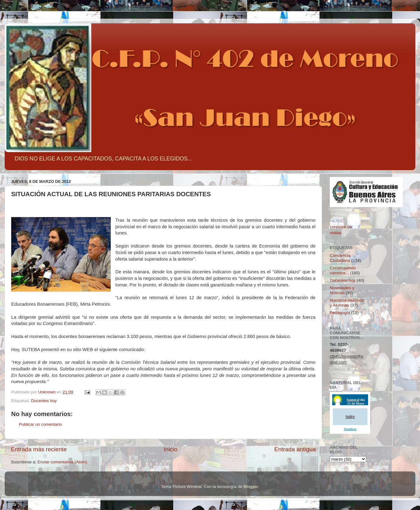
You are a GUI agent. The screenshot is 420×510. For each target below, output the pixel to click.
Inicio (170, 449)
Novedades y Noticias (342, 290)
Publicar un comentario (40, 424)
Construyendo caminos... (343, 270)
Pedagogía (340, 313)
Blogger (251, 487)
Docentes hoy (44, 401)
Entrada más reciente (39, 449)
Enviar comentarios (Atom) (63, 462)
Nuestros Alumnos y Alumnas (347, 303)
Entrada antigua (295, 449)
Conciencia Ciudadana (340, 258)
